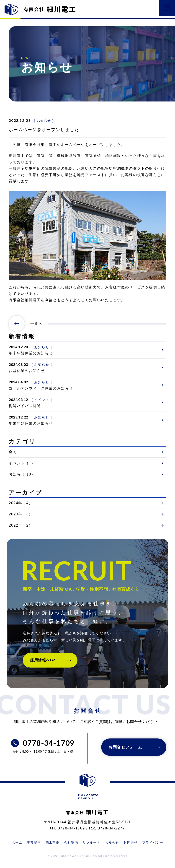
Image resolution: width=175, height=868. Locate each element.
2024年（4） (21, 503)
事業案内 (34, 842)
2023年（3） (21, 514)
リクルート (91, 842)
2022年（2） (21, 525)
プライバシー (153, 842)
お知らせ (112, 842)
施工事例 (53, 842)
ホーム (17, 842)
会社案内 (71, 842)
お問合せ (131, 842)
